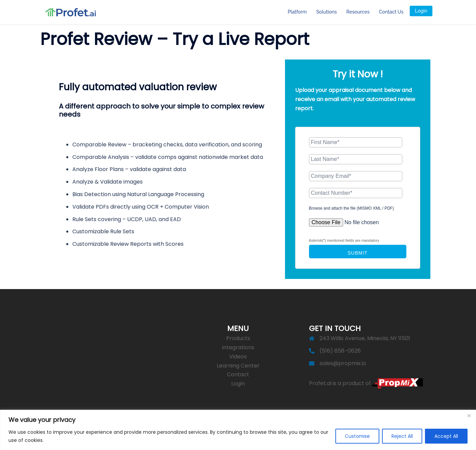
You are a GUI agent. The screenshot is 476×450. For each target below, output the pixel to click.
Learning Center (238, 366)
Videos (238, 357)
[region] (238, 430)
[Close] (469, 416)
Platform (297, 12)
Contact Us (391, 12)
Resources (358, 12)
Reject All (401, 436)
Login (421, 11)
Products (238, 338)
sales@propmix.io (343, 363)
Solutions (327, 12)
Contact (238, 374)
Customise (355, 436)
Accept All (446, 436)
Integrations (238, 347)
